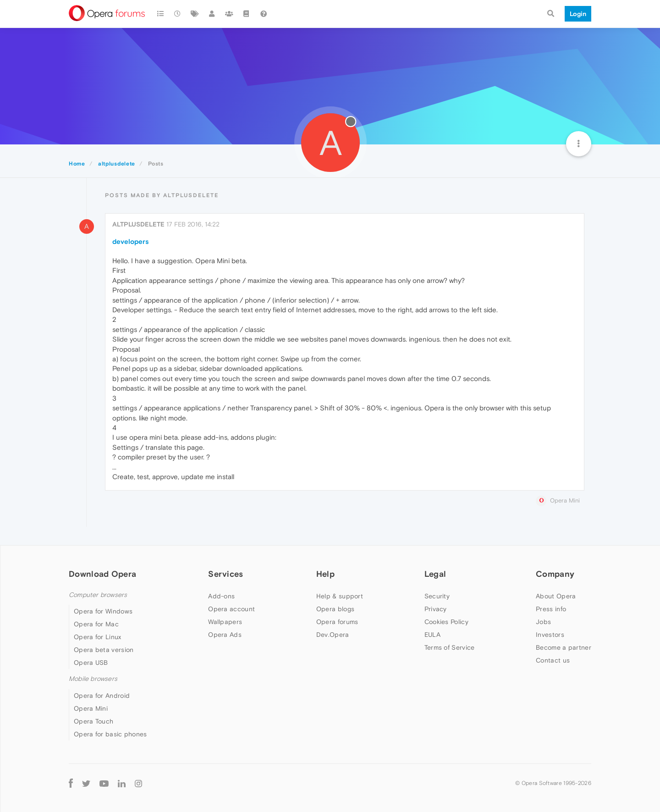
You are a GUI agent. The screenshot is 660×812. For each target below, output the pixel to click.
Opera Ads (225, 635)
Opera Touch (93, 721)
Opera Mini (91, 708)
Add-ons (221, 596)
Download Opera (102, 574)
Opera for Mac (96, 624)
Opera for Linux (98, 637)
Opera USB (91, 663)
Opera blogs (335, 609)
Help (325, 574)
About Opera (556, 596)
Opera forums (337, 622)
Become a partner (564, 647)
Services (225, 574)
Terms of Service (450, 647)
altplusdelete (138, 224)
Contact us (553, 660)
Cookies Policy (446, 622)
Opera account (231, 609)
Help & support (340, 596)
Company (555, 574)
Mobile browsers (93, 679)
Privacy (436, 609)
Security (437, 596)
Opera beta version (104, 650)
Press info (551, 609)
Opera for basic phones (110, 734)
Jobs (543, 622)
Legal (435, 574)
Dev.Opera (333, 635)
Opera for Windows (103, 611)
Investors (550, 635)
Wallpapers (225, 622)
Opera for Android (102, 696)
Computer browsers (98, 595)
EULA (432, 635)
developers (131, 241)
